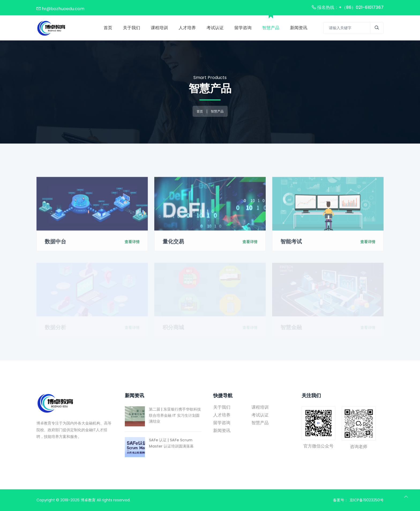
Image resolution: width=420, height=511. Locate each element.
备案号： (340, 500)
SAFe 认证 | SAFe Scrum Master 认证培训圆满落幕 (159, 443)
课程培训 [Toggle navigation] (159, 28)
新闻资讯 (222, 431)
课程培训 (260, 407)
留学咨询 (222, 423)
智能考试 (291, 244)
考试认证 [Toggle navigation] (215, 28)
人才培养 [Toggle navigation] (187, 28)
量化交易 (173, 244)
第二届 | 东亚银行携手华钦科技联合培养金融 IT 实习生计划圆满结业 (163, 415)
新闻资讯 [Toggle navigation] (299, 28)
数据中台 (55, 244)
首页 (108, 28)
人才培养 (222, 415)
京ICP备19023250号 (367, 500)
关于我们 (132, 28)
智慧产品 (271, 28)
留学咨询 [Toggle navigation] (243, 28)
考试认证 (260, 415)
